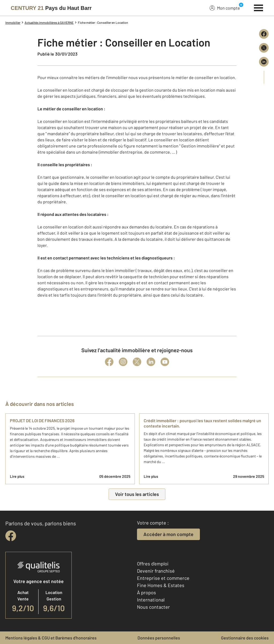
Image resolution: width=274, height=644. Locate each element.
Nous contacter (153, 607)
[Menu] (259, 7)
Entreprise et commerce (163, 578)
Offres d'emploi (153, 564)
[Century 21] (51, 8)
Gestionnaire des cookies (245, 638)
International (151, 600)
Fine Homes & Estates (161, 585)
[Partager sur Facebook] (264, 34)
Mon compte (225, 8)
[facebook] (11, 536)
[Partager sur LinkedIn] (264, 62)
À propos (146, 592)
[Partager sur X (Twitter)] (264, 48)
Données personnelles (159, 638)
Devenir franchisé (156, 571)
